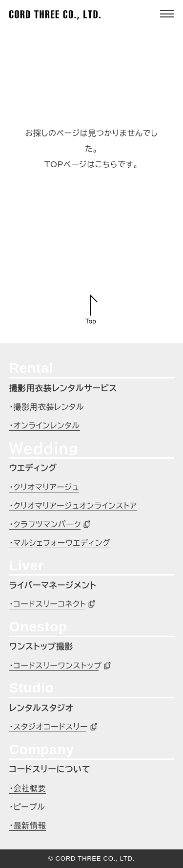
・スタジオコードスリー (49, 727)
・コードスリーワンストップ (56, 666)
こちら (106, 164)
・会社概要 (28, 788)
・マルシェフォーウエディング (60, 543)
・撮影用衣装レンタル (47, 407)
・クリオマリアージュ (44, 487)
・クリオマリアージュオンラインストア (73, 506)
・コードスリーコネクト (48, 604)
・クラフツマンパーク (45, 524)
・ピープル (27, 807)
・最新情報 (28, 825)
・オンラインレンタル (45, 425)
